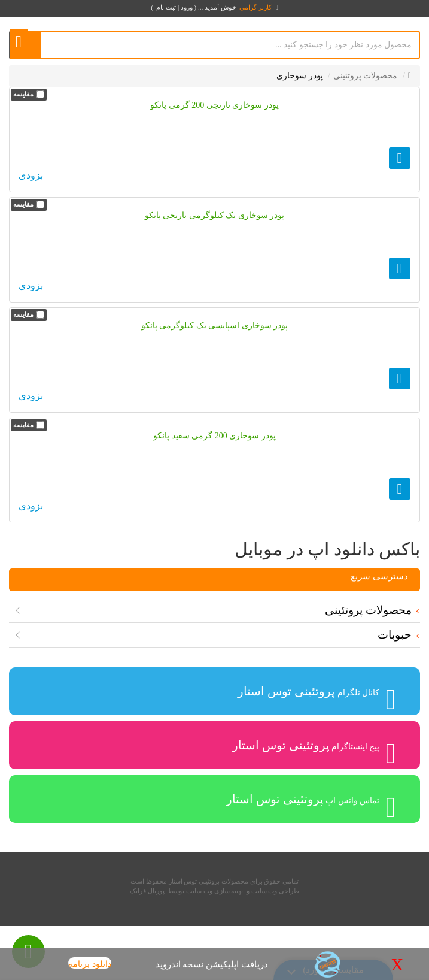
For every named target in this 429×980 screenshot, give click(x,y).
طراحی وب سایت (276, 891)
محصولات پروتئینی (368, 610)
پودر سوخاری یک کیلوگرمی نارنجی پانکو (215, 215)
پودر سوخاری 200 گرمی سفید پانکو (214, 436)
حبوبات (395, 635)
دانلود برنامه (90, 964)
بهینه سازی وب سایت (214, 891)
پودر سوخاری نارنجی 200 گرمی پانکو (214, 105)
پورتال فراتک (147, 891)
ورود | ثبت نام (174, 7)
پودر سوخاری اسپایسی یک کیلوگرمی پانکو (215, 326)
